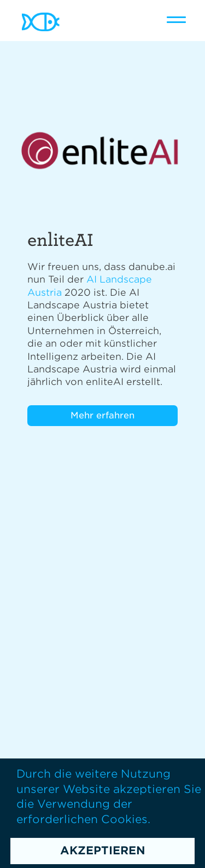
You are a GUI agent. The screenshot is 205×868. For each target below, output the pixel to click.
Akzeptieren (103, 850)
